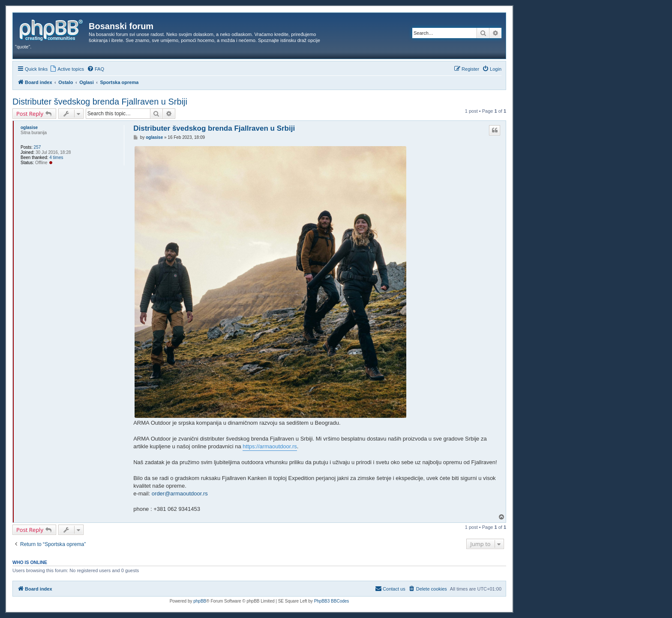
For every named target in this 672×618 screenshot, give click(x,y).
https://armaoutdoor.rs (270, 446)
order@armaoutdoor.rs (180, 493)
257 (37, 147)
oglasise (29, 127)
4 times (56, 157)
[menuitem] (67, 69)
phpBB (200, 601)
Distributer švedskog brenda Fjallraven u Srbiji (100, 102)
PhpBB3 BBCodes (332, 601)
